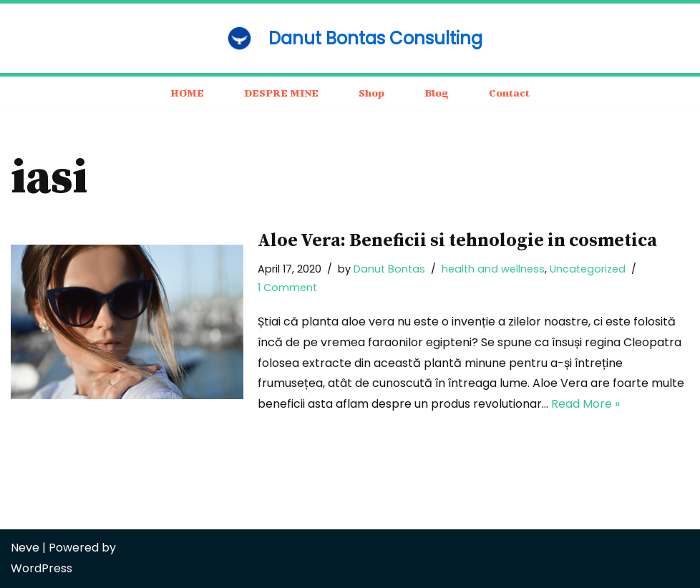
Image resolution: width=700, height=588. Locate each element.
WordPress (42, 568)
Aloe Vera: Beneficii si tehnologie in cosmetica (457, 241)
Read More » (585, 404)
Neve (25, 548)
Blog (437, 93)
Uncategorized (588, 269)
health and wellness (493, 269)
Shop (371, 93)
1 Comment (287, 288)
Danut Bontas (389, 269)
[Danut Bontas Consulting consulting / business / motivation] (350, 38)
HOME (187, 93)
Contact (509, 93)
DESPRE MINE (281, 93)
